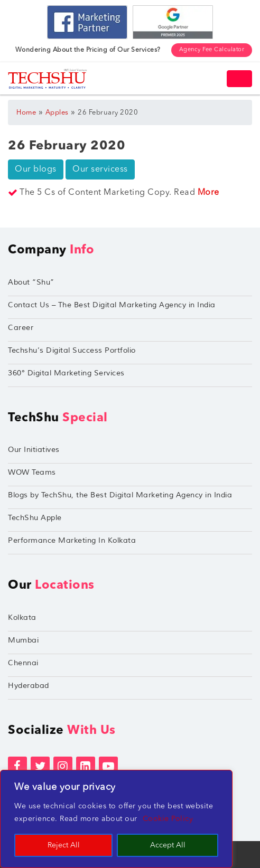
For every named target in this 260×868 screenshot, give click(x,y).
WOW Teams (32, 472)
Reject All (64, 845)
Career (21, 328)
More (208, 193)
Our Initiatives (34, 450)
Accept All (168, 845)
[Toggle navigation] (239, 79)
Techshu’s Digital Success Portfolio (72, 350)
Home (26, 113)
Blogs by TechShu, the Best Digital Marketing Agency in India (120, 495)
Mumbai (23, 640)
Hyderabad (29, 686)
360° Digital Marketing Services (66, 373)
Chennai (23, 663)
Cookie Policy (168, 819)
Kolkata (22, 617)
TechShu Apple (35, 518)
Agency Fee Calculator (212, 50)
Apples (57, 113)
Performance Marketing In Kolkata (72, 540)
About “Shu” (31, 282)
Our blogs (36, 169)
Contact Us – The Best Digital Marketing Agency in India (112, 305)
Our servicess (100, 169)
